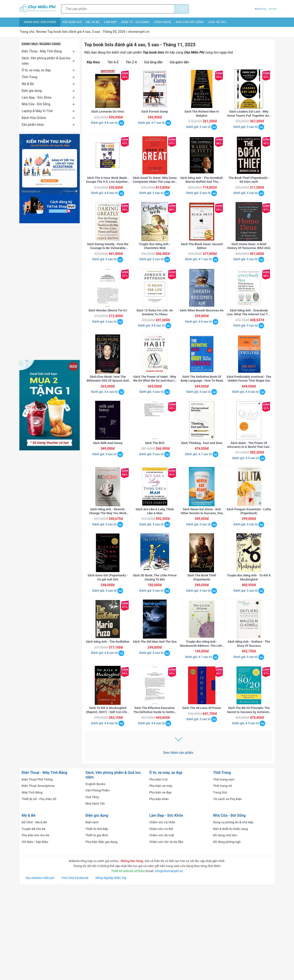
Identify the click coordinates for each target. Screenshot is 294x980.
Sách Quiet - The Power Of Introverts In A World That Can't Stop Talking (249, 499)
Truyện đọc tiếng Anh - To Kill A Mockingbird (249, 650)
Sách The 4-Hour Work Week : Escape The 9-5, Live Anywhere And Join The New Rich (108, 198)
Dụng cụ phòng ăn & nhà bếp (234, 913)
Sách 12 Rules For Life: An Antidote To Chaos (155, 349)
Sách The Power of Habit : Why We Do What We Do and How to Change (155, 424)
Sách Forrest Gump (155, 121)
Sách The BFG (155, 497)
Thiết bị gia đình (97, 926)
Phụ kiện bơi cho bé (36, 926)
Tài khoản (268, 9)
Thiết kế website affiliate (128, 962)
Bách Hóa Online (34, 118)
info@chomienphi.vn (169, 962)
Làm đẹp (110, 22)
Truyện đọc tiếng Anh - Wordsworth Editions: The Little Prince (202, 725)
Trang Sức (221, 883)
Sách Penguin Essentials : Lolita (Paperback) (249, 575)
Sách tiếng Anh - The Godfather (108, 725)
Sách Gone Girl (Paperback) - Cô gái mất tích (108, 650)
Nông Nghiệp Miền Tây (111, 969)
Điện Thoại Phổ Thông (38, 870)
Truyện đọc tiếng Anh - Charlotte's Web (155, 273)
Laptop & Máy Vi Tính (37, 111)
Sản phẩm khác (33, 125)
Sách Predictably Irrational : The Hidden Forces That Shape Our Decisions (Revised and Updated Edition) (249, 424)
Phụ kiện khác (160, 890)
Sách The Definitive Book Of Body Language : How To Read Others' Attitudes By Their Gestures (202, 424)
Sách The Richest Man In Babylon (202, 123)
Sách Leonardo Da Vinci (108, 121)
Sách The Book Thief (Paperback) (202, 650)
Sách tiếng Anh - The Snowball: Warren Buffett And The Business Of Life (202, 198)
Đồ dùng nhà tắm (226, 926)
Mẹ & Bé (28, 84)
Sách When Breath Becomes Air (202, 349)
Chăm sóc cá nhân (163, 913)
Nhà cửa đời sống (190, 22)
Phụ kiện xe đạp (161, 883)
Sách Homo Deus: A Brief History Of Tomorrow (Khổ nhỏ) (249, 273)
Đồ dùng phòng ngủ (227, 933)
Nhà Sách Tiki (95, 894)
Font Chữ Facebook (75, 969)
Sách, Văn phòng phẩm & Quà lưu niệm (46, 61)
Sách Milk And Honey (108, 497)
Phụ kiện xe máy (161, 877)
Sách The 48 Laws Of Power (202, 799)
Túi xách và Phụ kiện (228, 890)
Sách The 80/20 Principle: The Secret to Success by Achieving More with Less (249, 801)
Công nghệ (162, 22)
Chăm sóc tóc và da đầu (167, 933)
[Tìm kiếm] (182, 9)
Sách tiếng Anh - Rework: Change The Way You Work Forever (108, 575)
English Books (96, 875)
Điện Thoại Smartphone (39, 877)
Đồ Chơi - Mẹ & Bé (35, 913)
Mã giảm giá (72, 22)
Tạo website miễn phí (40, 969)
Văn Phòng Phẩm (98, 881)
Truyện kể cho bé (34, 920)
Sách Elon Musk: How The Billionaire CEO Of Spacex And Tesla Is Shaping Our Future (108, 424)
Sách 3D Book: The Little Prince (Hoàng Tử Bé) (155, 650)
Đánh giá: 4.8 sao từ (108, 132)
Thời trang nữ (223, 877)
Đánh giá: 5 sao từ (202, 136)
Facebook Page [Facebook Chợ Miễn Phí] (243, 9)
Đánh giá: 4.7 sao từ (155, 132)
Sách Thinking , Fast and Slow (202, 497)
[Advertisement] (50, 292)
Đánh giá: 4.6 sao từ (108, 437)
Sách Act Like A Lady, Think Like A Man (155, 575)
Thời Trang (30, 77)
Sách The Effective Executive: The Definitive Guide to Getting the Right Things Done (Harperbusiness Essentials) (155, 801)
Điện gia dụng (32, 91)
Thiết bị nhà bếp (97, 920)
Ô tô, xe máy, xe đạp (36, 70)
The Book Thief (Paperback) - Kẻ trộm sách (249, 198)
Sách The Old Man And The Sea (155, 725)
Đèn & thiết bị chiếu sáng (231, 920)
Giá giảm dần (177, 62)
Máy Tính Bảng (32, 883)
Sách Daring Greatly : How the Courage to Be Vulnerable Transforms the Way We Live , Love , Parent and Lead (108, 273)
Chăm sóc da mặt (162, 926)
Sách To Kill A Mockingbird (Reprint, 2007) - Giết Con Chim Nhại (108, 801)
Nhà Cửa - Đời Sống (36, 104)
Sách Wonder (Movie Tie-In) (108, 346)
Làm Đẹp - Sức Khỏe (37, 97)
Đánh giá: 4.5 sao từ (249, 437)
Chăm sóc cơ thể (162, 920)
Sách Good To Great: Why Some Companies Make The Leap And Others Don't (155, 198)
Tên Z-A (129, 62)
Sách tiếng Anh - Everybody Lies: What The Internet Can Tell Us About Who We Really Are (249, 349)
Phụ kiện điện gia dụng (102, 933)
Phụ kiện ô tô (159, 870)
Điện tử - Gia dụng (135, 22)
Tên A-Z (111, 62)
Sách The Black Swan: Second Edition (202, 273)
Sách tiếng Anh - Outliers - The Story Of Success (249, 725)
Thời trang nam (224, 870)
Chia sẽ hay (217, 22)
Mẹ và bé (93, 22)
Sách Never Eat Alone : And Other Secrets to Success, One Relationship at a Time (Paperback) (202, 575)
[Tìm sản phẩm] (118, 9)
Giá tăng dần (151, 62)
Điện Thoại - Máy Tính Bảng (42, 51)
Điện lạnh (92, 913)
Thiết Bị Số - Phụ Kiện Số (40, 890)
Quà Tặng (92, 888)
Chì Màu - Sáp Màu (35, 933)
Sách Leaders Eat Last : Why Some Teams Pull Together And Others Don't (249, 123)
